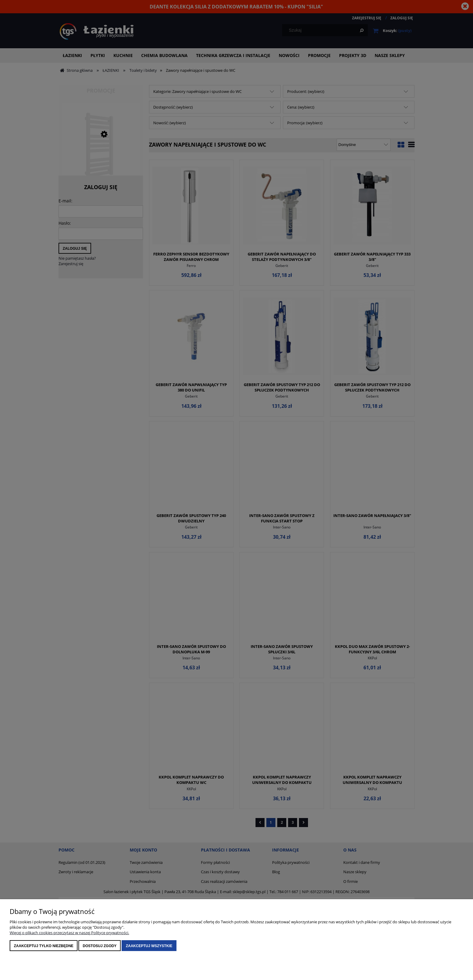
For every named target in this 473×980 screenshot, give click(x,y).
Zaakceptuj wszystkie (149, 946)
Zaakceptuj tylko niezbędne (44, 946)
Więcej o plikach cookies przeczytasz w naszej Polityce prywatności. (69, 933)
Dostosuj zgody (100, 946)
